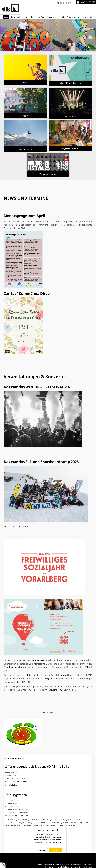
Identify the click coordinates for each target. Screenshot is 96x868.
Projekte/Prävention (71, 148)
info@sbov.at (77, 678)
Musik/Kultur (71, 116)
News (25, 83)
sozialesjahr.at (48, 678)
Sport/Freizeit (25, 149)
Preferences (41, 850)
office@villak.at (11, 785)
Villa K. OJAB (48, 713)
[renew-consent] (3, 865)
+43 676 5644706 (23, 781)
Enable (56, 850)
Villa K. (25, 116)
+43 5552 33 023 (88, 2)
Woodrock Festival (48, 174)
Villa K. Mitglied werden (71, 83)
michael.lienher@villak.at (57, 690)
